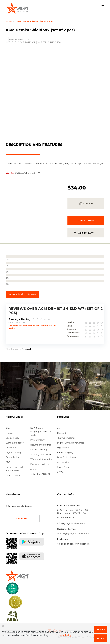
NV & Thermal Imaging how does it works (41, 432)
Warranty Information (41, 459)
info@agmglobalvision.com (71, 523)
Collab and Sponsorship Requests (74, 544)
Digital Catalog (13, 452)
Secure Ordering (39, 450)
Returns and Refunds (41, 445)
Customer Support (15, 443)
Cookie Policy (12, 438)
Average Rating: (20, 319)
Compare (88, 204)
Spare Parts (63, 467)
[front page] (16, 576)
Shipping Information (41, 454)
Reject (101, 629)
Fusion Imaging (65, 452)
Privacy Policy (37, 440)
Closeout (62, 433)
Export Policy (12, 457)
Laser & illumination (67, 457)
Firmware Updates (40, 464)
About (9, 428)
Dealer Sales (12, 448)
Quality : (71, 322)
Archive (34, 469)
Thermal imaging (66, 438)
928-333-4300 (71, 518)
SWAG (60, 472)
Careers (9, 433)
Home (9, 21)
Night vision (63, 448)
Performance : (74, 333)
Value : (70, 326)
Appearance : (73, 336)
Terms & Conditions (40, 474)
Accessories (63, 462)
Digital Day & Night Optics (71, 443)
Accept (101, 638)
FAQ (8, 462)
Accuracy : (72, 329)
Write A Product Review (22, 294)
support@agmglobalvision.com (73, 534)
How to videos (13, 475)
